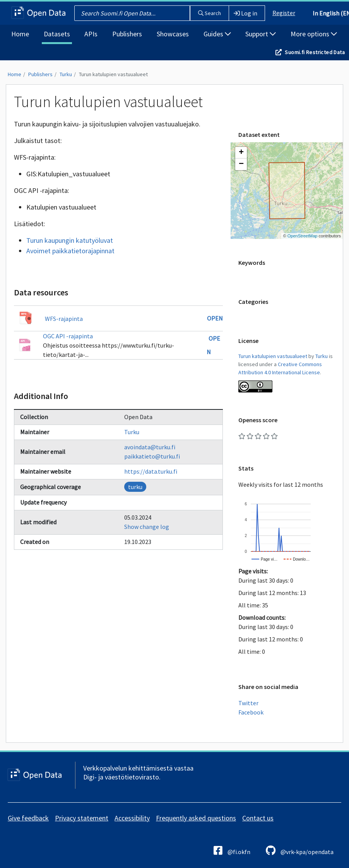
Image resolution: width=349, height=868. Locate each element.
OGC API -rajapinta (68, 336)
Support (261, 34)
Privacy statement (82, 818)
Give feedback (28, 818)
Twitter (248, 703)
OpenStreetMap (303, 236)
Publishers (127, 34)
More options (314, 34)
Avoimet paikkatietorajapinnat (70, 251)
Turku (66, 74)
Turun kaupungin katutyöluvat (70, 240)
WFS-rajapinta (64, 319)
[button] (241, 153)
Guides (217, 34)
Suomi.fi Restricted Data (315, 52)
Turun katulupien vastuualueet (113, 74)
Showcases (173, 34)
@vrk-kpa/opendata (300, 850)
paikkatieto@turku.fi (152, 456)
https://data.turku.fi (151, 471)
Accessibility (132, 818)
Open (215, 318)
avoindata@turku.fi (150, 447)
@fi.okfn (232, 850)
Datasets (57, 34)
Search (210, 13)
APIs (91, 34)
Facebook (251, 712)
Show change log (147, 527)
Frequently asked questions (196, 818)
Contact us (258, 818)
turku (135, 487)
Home (20, 34)
